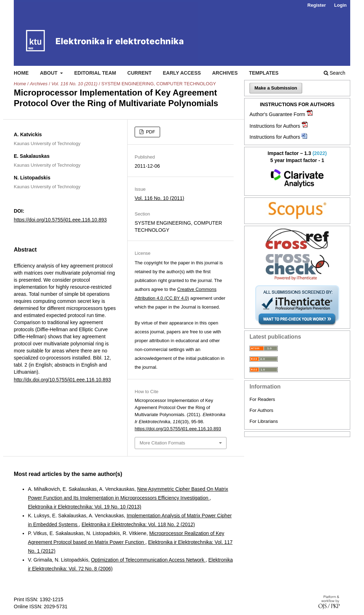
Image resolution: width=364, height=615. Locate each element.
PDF (150, 132)
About (49, 73)
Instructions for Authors (275, 126)
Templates (264, 73)
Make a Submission (276, 88)
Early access (182, 73)
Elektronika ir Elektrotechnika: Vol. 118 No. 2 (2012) (138, 524)
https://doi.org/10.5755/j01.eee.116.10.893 (60, 220)
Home (21, 73)
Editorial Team (95, 73)
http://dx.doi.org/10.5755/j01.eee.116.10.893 (62, 380)
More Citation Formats (162, 443)
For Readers (262, 399)
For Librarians (264, 421)
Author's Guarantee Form (277, 114)
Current (139, 73)
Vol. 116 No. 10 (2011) (74, 84)
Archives (225, 73)
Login (340, 5)
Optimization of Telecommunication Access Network (148, 560)
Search (334, 73)
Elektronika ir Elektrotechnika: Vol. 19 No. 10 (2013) (85, 507)
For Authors (261, 410)
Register (317, 5)
